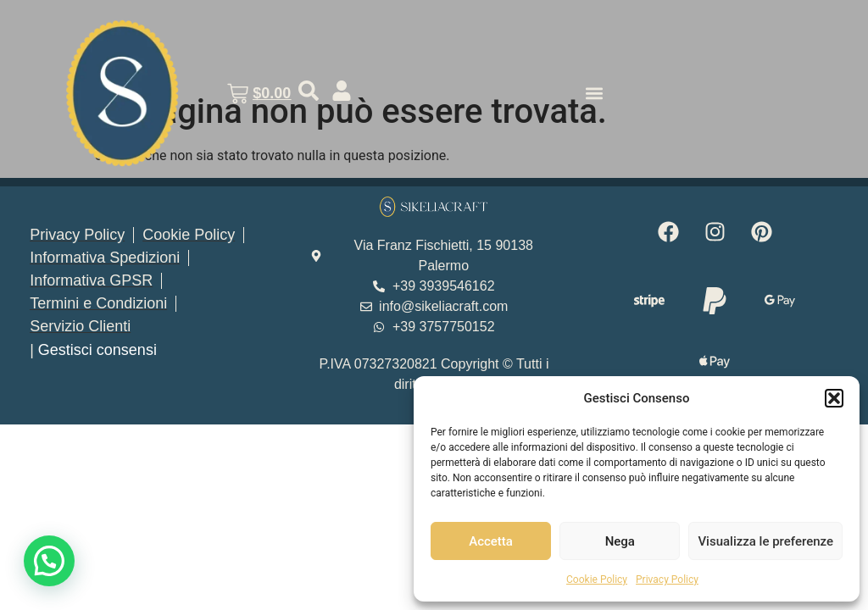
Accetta (491, 541)
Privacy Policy (667, 579)
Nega (620, 541)
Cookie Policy (597, 579)
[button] (834, 398)
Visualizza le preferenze (765, 541)
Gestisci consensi (97, 350)
